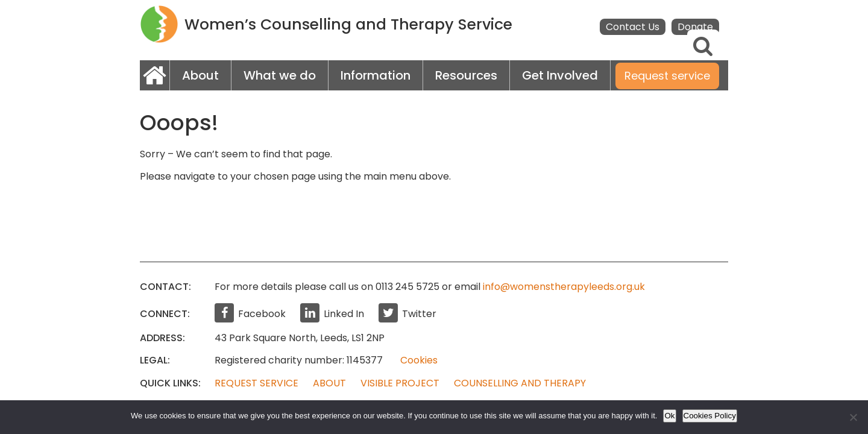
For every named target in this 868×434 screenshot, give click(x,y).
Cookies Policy (710, 416)
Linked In (332, 314)
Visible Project (400, 383)
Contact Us (633, 27)
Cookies (419, 360)
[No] (853, 417)
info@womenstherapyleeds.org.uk (564, 287)
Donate (695, 27)
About (200, 75)
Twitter (407, 314)
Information (376, 75)
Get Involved (560, 75)
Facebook (250, 314)
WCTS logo (159, 24)
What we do (280, 75)
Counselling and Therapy (520, 383)
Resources (466, 75)
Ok (669, 416)
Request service (667, 76)
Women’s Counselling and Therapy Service (348, 24)
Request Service (256, 383)
